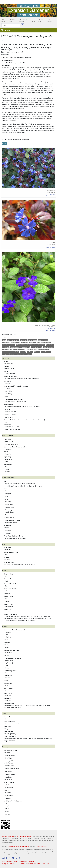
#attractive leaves (21, 345)
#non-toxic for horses (19, 349)
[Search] (11, 25)
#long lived (5, 354)
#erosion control (16, 342)
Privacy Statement (41, 846)
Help (33, 21)
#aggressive (25, 342)
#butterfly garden (46, 352)
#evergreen (23, 340)
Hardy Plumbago (21, 47)
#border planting (15, 347)
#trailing (49, 342)
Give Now (41, 21)
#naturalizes (6, 347)
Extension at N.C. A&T (34, 864)
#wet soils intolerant (8, 352)
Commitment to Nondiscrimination (18, 846)
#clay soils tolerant (48, 347)
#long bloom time (31, 345)
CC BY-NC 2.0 (52, 328)
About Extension (7, 862)
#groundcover (50, 345)
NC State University (8, 836)
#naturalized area (25, 347)
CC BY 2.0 (53, 194)
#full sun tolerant (32, 340)
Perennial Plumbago (41, 47)
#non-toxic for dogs (32, 349)
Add (4, 143)
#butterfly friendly (7, 349)
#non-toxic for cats (43, 349)
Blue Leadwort (37, 45)
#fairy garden (41, 345)
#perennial (23, 352)
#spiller (17, 352)
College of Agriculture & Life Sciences (14, 864)
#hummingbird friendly (13, 340)
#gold (4, 340)
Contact (50, 21)
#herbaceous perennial (8, 345)
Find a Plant (12, 21)
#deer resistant (41, 342)
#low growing (6, 342)
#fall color (30, 352)
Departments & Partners (27, 862)
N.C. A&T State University (24, 836)
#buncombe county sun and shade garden (21, 354)
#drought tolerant (43, 340)
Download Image (51, 196)
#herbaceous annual (37, 347)
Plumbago (6, 50)
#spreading (33, 342)
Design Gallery (23, 21)
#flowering (37, 352)
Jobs (15, 862)
